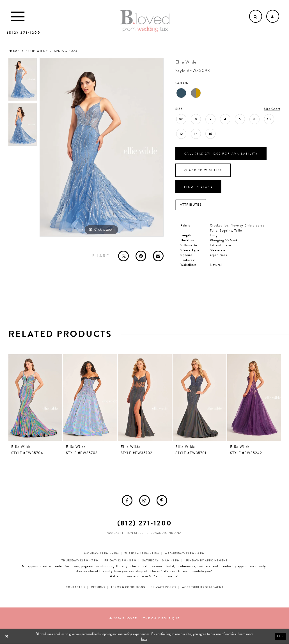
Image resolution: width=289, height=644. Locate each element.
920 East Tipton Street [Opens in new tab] (126, 533)
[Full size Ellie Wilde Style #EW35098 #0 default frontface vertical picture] (102, 147)
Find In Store (199, 187)
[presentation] (35, 398)
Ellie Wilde (37, 51)
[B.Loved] (145, 21)
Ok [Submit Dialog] (280, 636)
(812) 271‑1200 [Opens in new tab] (145, 523)
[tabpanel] (23, 81)
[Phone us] (24, 33)
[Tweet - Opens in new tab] (123, 256)
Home (14, 51)
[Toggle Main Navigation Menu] (18, 16)
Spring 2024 (66, 51)
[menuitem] (127, 500)
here (144, 639)
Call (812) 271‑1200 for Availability (221, 154)
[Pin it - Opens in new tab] (141, 256)
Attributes (191, 205)
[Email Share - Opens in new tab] (158, 256)
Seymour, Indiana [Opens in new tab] (166, 533)
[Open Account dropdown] (273, 16)
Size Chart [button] (272, 109)
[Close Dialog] (7, 636)
